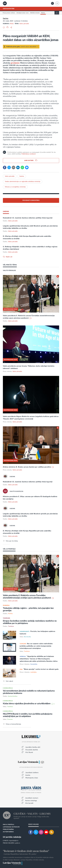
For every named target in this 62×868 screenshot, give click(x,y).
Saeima (6, 18)
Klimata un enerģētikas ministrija (15, 187)
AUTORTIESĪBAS (8, 832)
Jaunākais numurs (32, 798)
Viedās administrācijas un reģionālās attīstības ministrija (23, 182)
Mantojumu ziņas (32, 778)
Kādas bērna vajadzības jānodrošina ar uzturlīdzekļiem (27, 704)
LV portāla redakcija (12, 837)
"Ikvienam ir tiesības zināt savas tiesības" (26, 851)
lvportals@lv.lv (14, 841)
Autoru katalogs (31, 801)
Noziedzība (34, 664)
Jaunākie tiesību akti (33, 747)
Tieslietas (11, 626)
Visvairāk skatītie (32, 750)
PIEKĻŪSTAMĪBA (8, 829)
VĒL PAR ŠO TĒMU (10, 265)
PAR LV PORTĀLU (8, 825)
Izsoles (28, 775)
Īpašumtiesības (13, 696)
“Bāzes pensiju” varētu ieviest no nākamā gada (41, 669)
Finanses (10, 719)
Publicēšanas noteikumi (29, 154)
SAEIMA (6, 212)
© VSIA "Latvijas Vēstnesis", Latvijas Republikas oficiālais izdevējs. (24, 860)
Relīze (12, 24)
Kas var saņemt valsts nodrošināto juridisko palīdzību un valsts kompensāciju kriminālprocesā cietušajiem (36, 646)
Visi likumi (29, 752)
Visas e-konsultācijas (13, 724)
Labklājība (34, 672)
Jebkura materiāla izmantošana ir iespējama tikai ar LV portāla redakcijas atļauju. (28, 857)
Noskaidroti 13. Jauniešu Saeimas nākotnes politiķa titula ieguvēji (28, 218)
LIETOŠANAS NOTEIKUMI (11, 827)
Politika (10, 614)
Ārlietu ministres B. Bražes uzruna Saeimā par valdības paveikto (27, 467)
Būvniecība (27, 637)
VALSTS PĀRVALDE (9, 271)
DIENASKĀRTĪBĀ (9, 9)
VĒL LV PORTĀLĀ (9, 549)
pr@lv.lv (18, 843)
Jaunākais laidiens (32, 773)
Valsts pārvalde (24, 24)
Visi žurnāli (29, 803)
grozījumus (15, 63)
